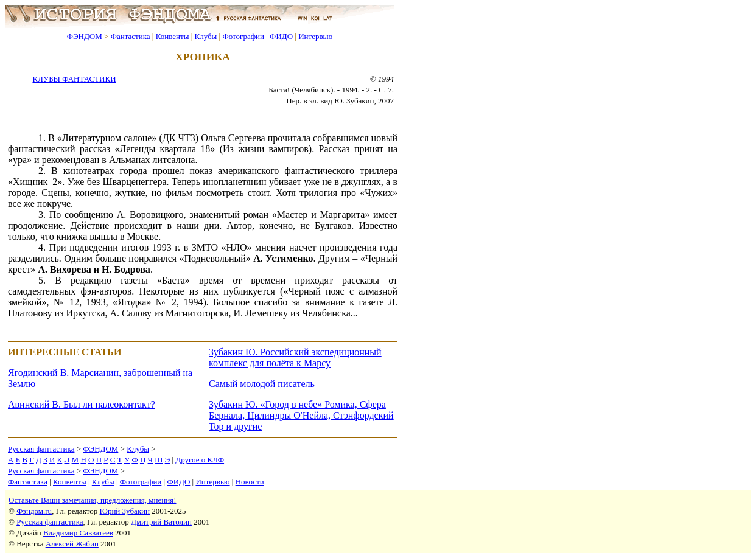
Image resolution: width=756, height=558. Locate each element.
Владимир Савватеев (78, 533)
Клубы (205, 36)
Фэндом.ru (34, 511)
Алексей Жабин (72, 544)
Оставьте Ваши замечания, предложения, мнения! (92, 500)
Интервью (315, 36)
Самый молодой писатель (262, 384)
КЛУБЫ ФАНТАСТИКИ (74, 79)
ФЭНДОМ (85, 36)
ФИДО (281, 36)
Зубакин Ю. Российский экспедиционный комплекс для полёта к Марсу (295, 357)
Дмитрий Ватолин (161, 522)
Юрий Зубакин (125, 511)
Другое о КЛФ (200, 460)
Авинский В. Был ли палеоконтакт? (82, 404)
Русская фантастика (41, 449)
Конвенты (173, 36)
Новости (250, 482)
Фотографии (243, 36)
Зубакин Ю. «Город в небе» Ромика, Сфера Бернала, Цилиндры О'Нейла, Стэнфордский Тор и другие (301, 415)
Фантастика (131, 36)
